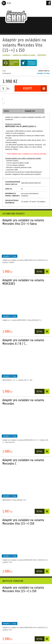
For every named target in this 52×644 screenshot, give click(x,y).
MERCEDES (42, 55)
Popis (6, 111)
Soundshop (6, 55)
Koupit (28, 88)
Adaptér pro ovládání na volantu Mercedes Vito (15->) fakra (23, 222)
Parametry (30, 111)
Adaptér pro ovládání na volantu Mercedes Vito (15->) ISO (23, 522)
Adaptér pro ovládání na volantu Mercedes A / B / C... (23, 342)
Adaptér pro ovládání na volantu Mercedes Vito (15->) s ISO (23, 589)
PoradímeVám (14, 63)
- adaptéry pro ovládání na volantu (24, 55)
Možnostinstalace (32, 63)
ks (8, 88)
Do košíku (47, 272)
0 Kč (9, 3)
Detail (40, 272)
